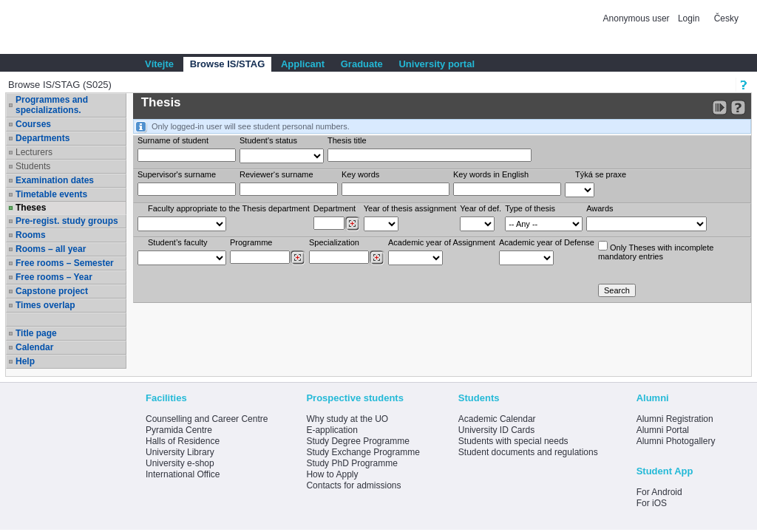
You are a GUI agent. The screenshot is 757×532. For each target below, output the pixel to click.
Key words (360, 174)
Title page (36, 333)
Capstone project (52, 291)
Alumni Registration (675, 419)
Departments (43, 138)
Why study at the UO (347, 419)
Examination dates (55, 180)
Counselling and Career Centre (207, 419)
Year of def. (481, 208)
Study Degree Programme (357, 441)
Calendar (34, 347)
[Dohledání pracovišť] (352, 224)
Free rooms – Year (54, 277)
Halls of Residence (183, 441)
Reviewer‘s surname (276, 174)
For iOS (652, 503)
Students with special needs (513, 441)
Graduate (362, 64)
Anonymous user (638, 18)
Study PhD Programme (352, 463)
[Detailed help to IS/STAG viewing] (738, 108)
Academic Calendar (497, 419)
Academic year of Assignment (442, 242)
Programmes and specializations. (52, 105)
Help (25, 361)
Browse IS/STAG (228, 64)
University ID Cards (496, 430)
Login (689, 18)
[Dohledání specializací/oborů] (377, 258)
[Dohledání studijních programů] (298, 258)
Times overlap (45, 305)
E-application (332, 430)
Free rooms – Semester (65, 263)
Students (33, 166)
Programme (251, 242)
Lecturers (34, 152)
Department (335, 208)
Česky (726, 18)
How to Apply (332, 474)
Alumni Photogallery (676, 441)
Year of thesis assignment (410, 208)
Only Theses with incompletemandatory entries (656, 251)
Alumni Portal (663, 430)
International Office (183, 474)
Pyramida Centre (179, 430)
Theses (31, 208)
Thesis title (347, 140)
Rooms (31, 235)
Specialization (334, 242)
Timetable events (51, 194)
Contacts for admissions (353, 485)
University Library (180, 452)
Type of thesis (530, 208)
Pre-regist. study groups (67, 221)
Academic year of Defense (547, 242)
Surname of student (173, 140)
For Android (659, 492)
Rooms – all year (51, 249)
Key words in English (491, 174)
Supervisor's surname (177, 174)
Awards (600, 208)
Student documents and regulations (528, 452)
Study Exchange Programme (363, 452)
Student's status (268, 140)
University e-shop (180, 463)
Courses (33, 124)
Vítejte (159, 64)
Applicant (303, 64)
